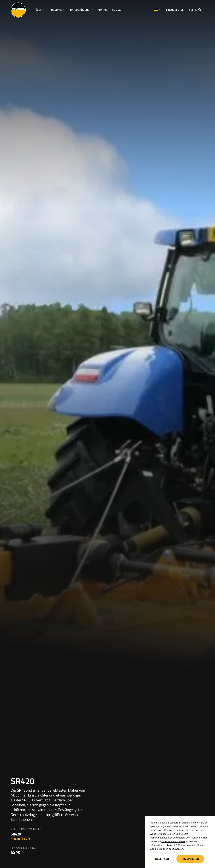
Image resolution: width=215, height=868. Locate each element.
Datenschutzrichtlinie (173, 841)
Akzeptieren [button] (190, 859)
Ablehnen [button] (162, 859)
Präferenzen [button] (182, 845)
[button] (158, 10)
